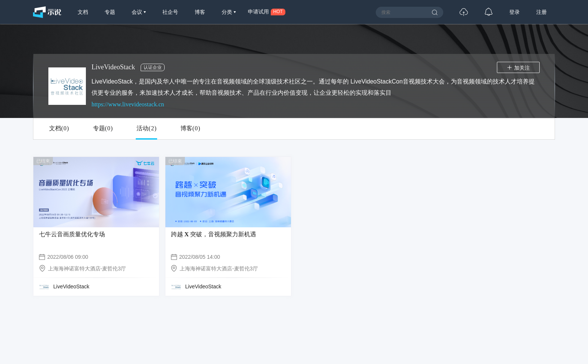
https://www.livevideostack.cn (128, 104)
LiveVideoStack (71, 286)
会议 (138, 12)
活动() (146, 128)
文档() (59, 128)
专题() (103, 128)
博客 (200, 12)
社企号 (170, 12)
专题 (110, 12)
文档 (83, 12)
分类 (228, 12)
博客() (190, 128)
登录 (514, 12)
